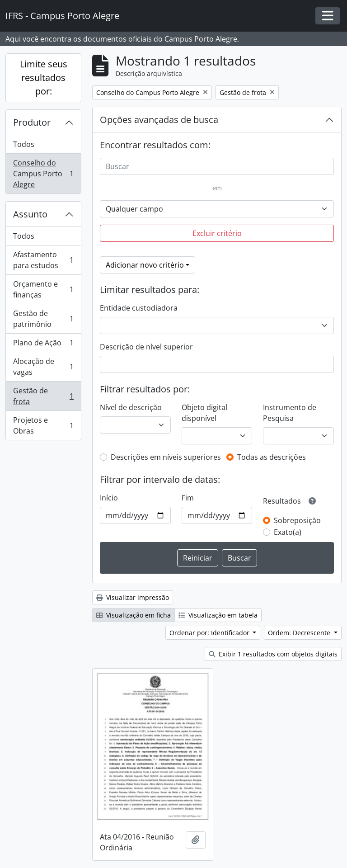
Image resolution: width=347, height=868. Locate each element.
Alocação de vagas (43, 367)
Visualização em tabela (218, 615)
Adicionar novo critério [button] (145, 265)
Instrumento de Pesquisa (290, 413)
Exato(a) (288, 532)
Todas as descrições (272, 457)
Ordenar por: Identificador (210, 633)
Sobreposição (297, 520)
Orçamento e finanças (43, 289)
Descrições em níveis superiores (166, 457)
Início (109, 498)
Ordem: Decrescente (300, 633)
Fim (188, 498)
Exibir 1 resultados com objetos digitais (273, 654)
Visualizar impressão (133, 597)
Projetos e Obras (43, 425)
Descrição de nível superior (146, 347)
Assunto (30, 214)
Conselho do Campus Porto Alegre (43, 174)
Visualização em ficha (134, 615)
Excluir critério (217, 233)
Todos (24, 144)
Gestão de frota (43, 396)
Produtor (32, 122)
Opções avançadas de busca (159, 120)
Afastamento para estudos (43, 260)
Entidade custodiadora (139, 308)
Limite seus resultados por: (44, 78)
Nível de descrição (131, 407)
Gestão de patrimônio (43, 319)
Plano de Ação (43, 345)
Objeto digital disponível (204, 413)
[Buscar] (217, 166)
